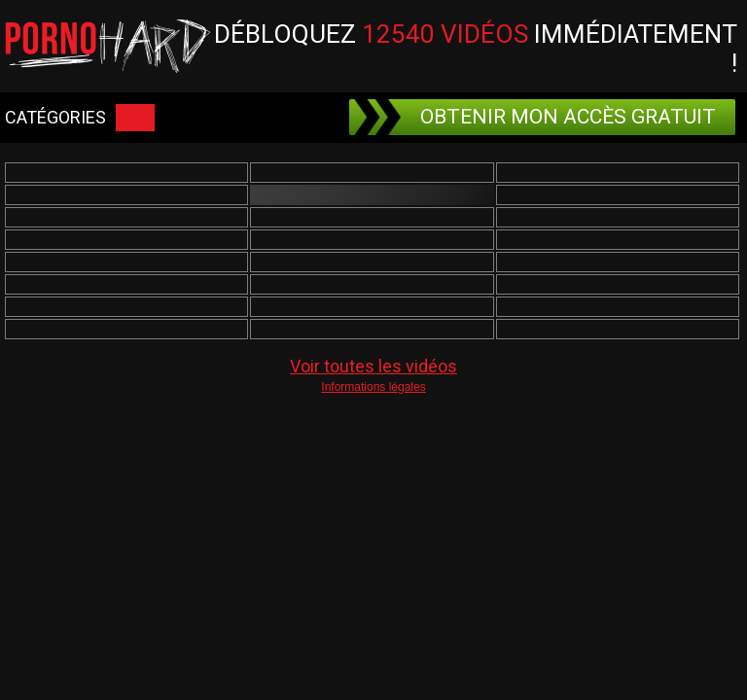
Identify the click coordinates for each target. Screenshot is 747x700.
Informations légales (373, 387)
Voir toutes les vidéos (373, 366)
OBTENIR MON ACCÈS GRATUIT (535, 117)
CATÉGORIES (80, 118)
